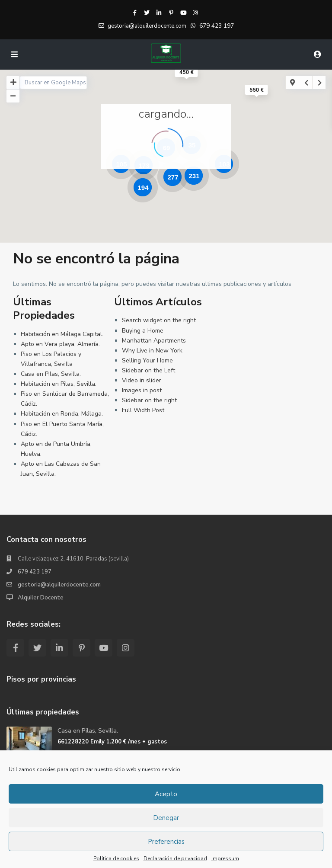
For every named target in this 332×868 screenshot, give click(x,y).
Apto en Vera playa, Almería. (60, 344)
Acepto (166, 794)
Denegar (166, 818)
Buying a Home (143, 331)
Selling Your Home (147, 360)
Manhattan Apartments (154, 341)
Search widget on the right (159, 320)
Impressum (225, 858)
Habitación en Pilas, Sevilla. (59, 384)
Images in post (142, 390)
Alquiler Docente (41, 598)
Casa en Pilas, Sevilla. (51, 374)
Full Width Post (143, 410)
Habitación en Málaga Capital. (62, 334)
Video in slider (142, 380)
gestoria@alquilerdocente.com (59, 585)
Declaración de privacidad (175, 858)
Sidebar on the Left (148, 370)
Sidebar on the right (149, 400)
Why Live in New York (152, 351)
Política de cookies (116, 858)
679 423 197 (217, 26)
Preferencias (166, 842)
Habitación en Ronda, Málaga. (62, 414)
